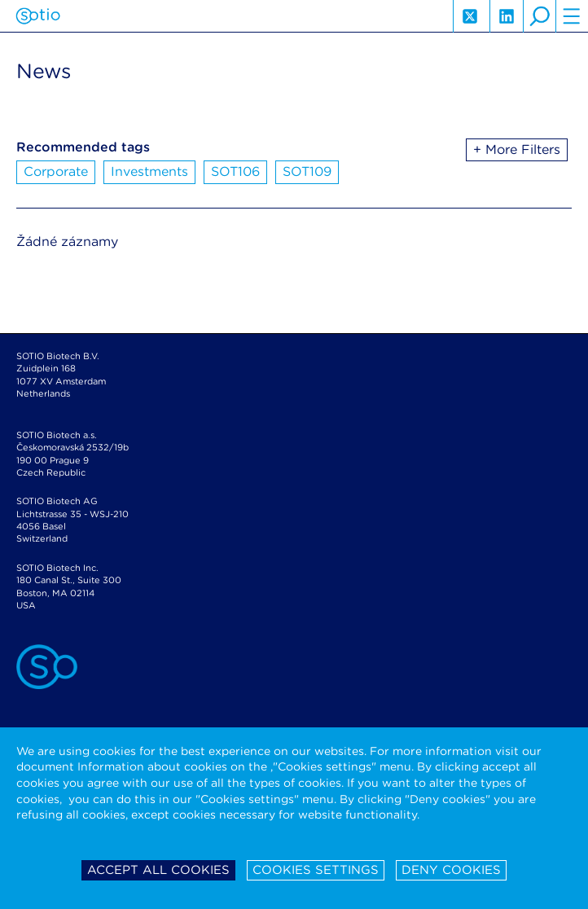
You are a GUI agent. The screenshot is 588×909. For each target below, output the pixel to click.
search (539, 16)
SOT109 (307, 171)
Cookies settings (316, 870)
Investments (149, 171)
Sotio (38, 16)
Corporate (56, 171)
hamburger (572, 16)
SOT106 (235, 171)
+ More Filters (517, 149)
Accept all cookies (158, 870)
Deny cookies (451, 870)
